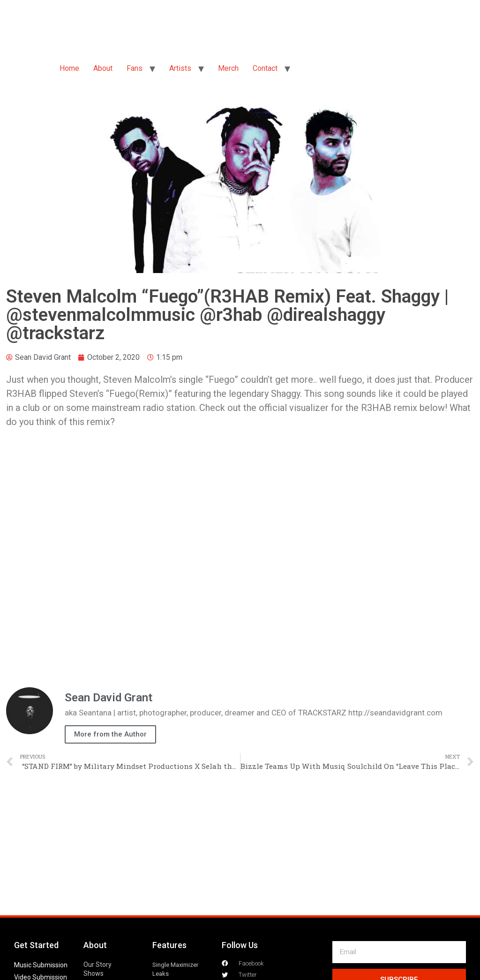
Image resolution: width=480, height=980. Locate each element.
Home (69, 68)
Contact (265, 68)
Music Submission (41, 965)
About (103, 68)
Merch (228, 68)
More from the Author (110, 734)
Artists (180, 68)
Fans (135, 68)
